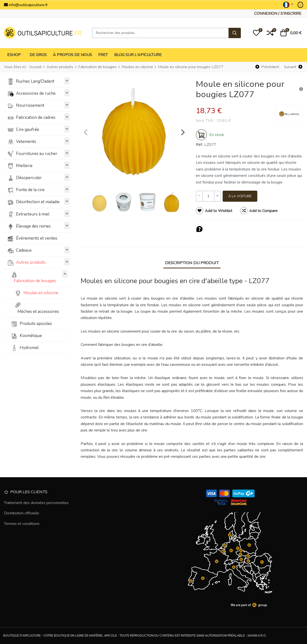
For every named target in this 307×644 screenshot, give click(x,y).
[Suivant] (293, 67)
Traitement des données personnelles (36, 503)
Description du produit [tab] (192, 263)
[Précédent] (267, 67)
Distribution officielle (22, 513)
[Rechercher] (235, 33)
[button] (256, 33)
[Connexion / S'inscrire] (278, 14)
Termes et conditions (22, 524)
